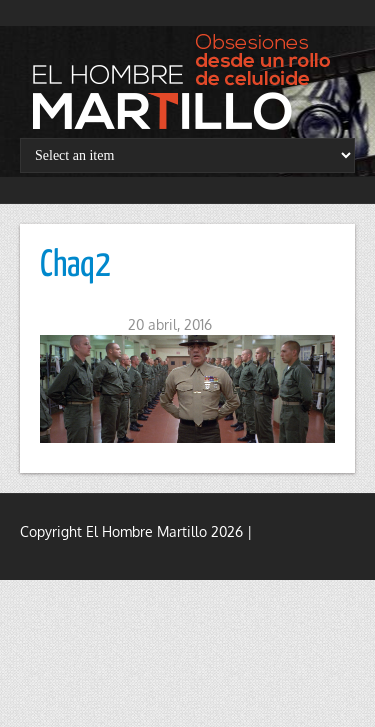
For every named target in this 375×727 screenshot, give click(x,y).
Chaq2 (75, 266)
